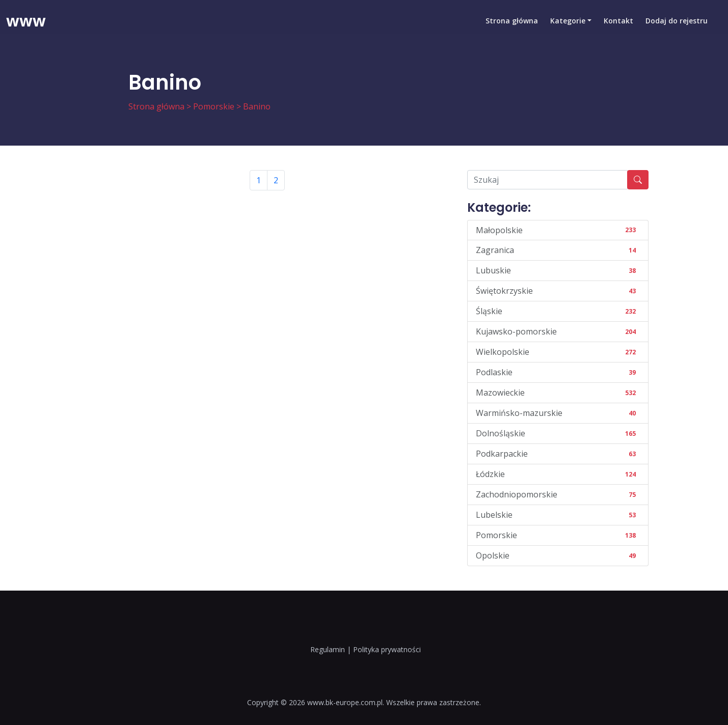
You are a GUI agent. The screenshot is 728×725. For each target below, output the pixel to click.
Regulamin (328, 649)
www (26, 23)
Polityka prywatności (387, 649)
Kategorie (568, 23)
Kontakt (618, 23)
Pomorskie (214, 106)
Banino (257, 106)
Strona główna (512, 23)
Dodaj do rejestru (677, 23)
